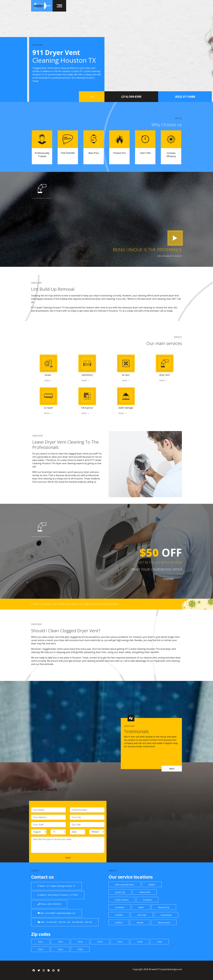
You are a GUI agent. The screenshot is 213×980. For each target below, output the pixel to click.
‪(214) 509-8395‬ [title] (131, 97)
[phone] (87, 810)
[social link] (34, 970)
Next (172, 769)
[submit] (68, 858)
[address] (48, 817)
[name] (48, 810)
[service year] (77, 832)
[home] (42, 6)
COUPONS (168, 579)
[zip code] (87, 825)
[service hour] (97, 832)
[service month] (39, 832)
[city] (87, 817)
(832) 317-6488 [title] (185, 97)
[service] (68, 845)
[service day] (58, 832)
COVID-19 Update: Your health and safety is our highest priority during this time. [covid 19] (75, 604)
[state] (48, 825)
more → (48, 380)
